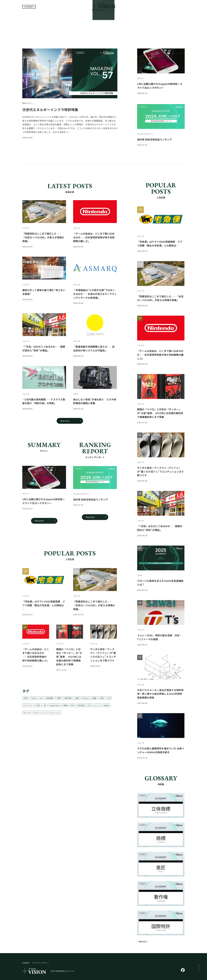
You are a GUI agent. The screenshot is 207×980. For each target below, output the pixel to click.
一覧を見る (142, 921)
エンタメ (28, 715)
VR (109, 700)
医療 (77, 700)
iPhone (86, 700)
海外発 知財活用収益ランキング (155, 142)
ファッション (56, 715)
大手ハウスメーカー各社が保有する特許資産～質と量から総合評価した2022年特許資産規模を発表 (160, 696)
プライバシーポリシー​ (41, 942)
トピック (26, 230)
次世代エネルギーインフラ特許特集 (50, 89)
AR (73, 707)
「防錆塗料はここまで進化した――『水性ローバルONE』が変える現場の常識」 (94, 630)
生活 (38, 707)
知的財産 (81, 707)
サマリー (87, 16)
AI (42, 700)
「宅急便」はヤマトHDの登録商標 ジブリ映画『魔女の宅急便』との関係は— (44, 630)
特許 (26, 700)
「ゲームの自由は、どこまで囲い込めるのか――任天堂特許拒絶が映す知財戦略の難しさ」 (160, 357)
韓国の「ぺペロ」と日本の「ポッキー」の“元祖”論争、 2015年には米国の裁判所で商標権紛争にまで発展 (69, 682)
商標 (59, 700)
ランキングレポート (102, 16)
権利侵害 (68, 700)
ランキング (29, 707)
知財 (102, 700)
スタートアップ (41, 715)
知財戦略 (50, 700)
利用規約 (26, 942)
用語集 (129, 16)
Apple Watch (55, 707)
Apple (34, 700)
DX (90, 707)
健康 (95, 700)
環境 (66, 707)
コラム (76, 396)
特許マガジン (118, 16)
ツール (98, 707)
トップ (78, 16)
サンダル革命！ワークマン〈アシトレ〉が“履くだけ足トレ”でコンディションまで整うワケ (161, 474)
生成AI (107, 707)
